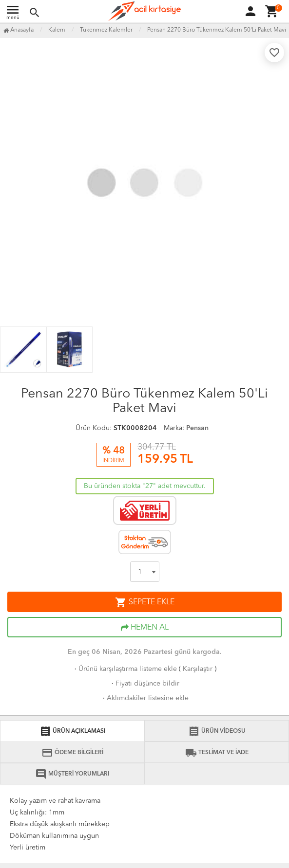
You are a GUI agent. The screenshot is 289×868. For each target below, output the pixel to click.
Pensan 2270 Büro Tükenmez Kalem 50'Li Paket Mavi (217, 30)
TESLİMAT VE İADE (217, 753)
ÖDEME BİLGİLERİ (72, 753)
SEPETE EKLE (145, 602)
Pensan (197, 428)
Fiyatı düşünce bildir (144, 684)
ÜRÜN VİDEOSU (217, 731)
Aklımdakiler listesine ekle (145, 698)
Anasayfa (19, 30)
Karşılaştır (198, 669)
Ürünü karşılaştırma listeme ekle (125, 669)
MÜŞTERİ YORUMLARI (72, 774)
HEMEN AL (145, 628)
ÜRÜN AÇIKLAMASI (72, 731)
